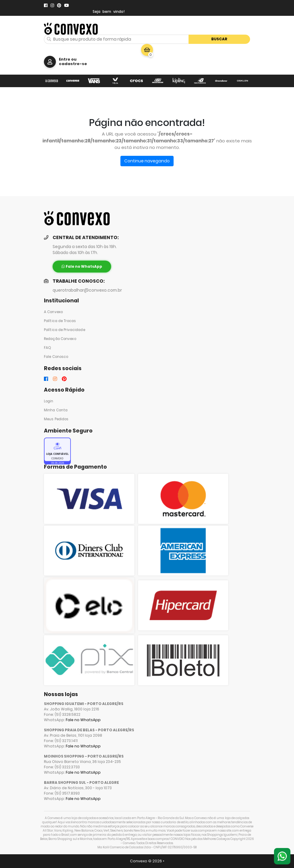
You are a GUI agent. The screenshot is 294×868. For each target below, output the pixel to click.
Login (49, 401)
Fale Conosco (56, 357)
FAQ (48, 348)
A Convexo (53, 312)
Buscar (219, 39)
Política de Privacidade (65, 330)
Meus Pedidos (56, 419)
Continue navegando (147, 161)
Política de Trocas (60, 321)
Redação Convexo (60, 339)
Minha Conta (56, 410)
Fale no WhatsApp (83, 720)
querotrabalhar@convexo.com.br (87, 290)
